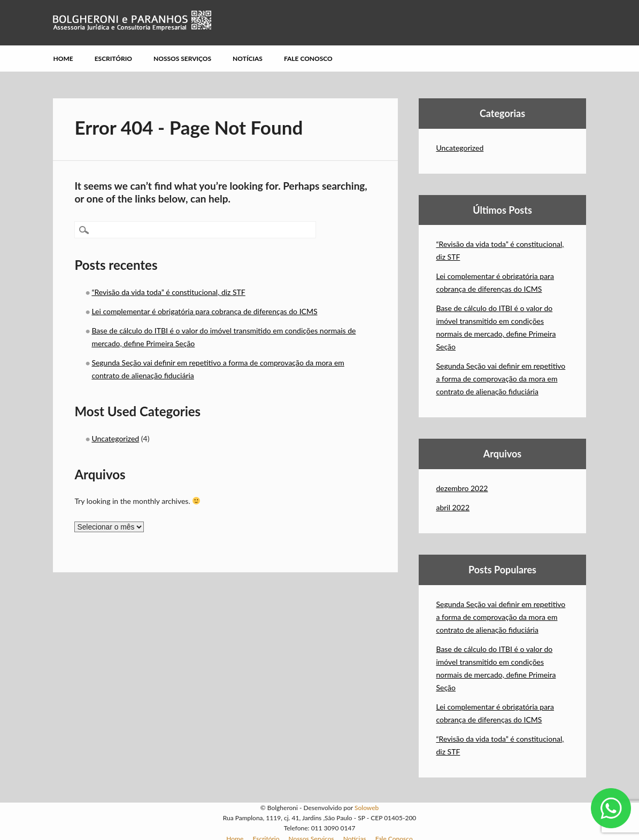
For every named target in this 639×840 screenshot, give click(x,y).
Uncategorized (115, 438)
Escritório (113, 59)
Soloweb (367, 808)
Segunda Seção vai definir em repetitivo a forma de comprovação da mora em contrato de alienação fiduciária (501, 379)
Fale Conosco (308, 59)
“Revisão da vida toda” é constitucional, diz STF (168, 292)
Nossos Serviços (182, 59)
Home (63, 59)
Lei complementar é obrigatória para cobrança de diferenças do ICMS (204, 311)
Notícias (248, 59)
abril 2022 (453, 507)
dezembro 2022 (462, 488)
